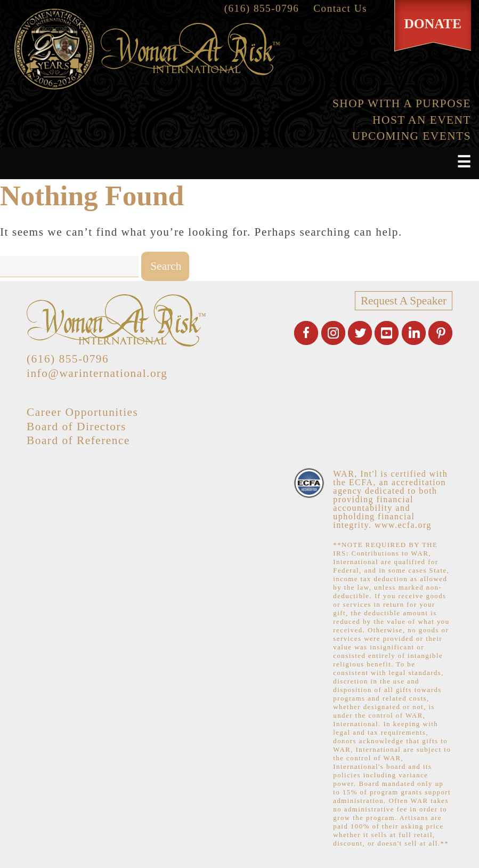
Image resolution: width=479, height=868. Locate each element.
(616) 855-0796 (262, 8)
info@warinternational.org (97, 373)
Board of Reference (78, 440)
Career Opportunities (82, 412)
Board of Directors (76, 427)
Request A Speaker (404, 301)
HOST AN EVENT (422, 120)
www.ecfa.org (403, 525)
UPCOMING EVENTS (412, 136)
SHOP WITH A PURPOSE (402, 103)
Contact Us (340, 8)
